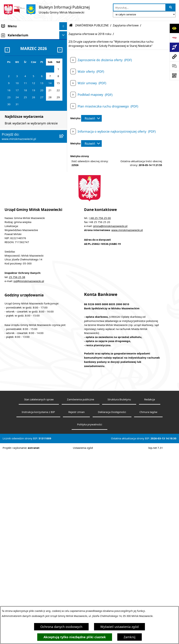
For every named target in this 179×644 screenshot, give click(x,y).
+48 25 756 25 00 (100, 409)
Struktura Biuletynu (119, 591)
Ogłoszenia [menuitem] (10, 117)
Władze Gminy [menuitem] (12, 42)
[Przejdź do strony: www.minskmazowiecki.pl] (174, 57)
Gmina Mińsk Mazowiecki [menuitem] (20, 34)
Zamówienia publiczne (80, 591)
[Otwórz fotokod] (174, 75)
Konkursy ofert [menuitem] (12, 196)
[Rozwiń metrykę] (91, 118)
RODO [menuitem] (6, 246)
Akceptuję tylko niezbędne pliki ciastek (75, 637)
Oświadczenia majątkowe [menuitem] (20, 164)
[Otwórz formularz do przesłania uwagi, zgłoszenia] (174, 66)
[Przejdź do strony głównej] (47, 10)
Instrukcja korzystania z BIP (38, 603)
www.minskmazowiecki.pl (127, 421)
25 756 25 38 (17, 468)
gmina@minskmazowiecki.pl (110, 417)
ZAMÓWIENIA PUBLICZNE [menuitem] (21, 109)
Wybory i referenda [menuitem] (16, 180)
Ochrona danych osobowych (61, 627)
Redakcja (150, 591)
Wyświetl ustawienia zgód (119, 627)
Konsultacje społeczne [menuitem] (18, 188)
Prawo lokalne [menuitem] (12, 73)
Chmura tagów (148, 603)
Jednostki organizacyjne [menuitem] (19, 81)
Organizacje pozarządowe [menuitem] (20, 204)
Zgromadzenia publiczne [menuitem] (20, 220)
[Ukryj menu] (63, 26)
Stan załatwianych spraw (39, 591)
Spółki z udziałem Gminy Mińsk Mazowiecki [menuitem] (25, 91)
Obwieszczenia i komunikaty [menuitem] (23, 172)
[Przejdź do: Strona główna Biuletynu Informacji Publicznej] (71, 25)
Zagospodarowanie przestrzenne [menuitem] (26, 125)
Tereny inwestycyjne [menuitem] (16, 227)
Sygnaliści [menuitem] (9, 235)
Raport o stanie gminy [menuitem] (18, 212)
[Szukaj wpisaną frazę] (171, 7)
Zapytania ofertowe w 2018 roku (90, 34)
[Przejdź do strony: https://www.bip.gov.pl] (174, 38)
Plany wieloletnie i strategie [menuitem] (22, 157)
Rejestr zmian (76, 603)
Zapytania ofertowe (126, 25)
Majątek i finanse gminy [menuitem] (19, 102)
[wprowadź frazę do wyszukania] (139, 7)
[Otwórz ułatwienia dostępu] (174, 28)
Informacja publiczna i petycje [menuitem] (24, 149)
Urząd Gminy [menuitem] (11, 65)
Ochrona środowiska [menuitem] (17, 133)
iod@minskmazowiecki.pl (29, 472)
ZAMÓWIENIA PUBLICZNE (92, 25)
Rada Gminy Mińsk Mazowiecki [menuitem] (24, 50)
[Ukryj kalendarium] (63, 256)
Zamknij (130, 637)
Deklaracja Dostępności (112, 603)
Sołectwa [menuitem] (8, 57)
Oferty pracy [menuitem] (11, 141)
